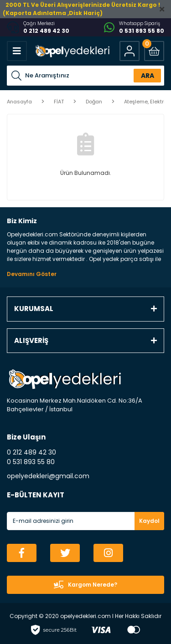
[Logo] (72, 51)
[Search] (85, 76)
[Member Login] (130, 51)
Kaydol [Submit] (149, 521)
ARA (148, 76)
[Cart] (154, 51)
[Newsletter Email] (85, 521)
